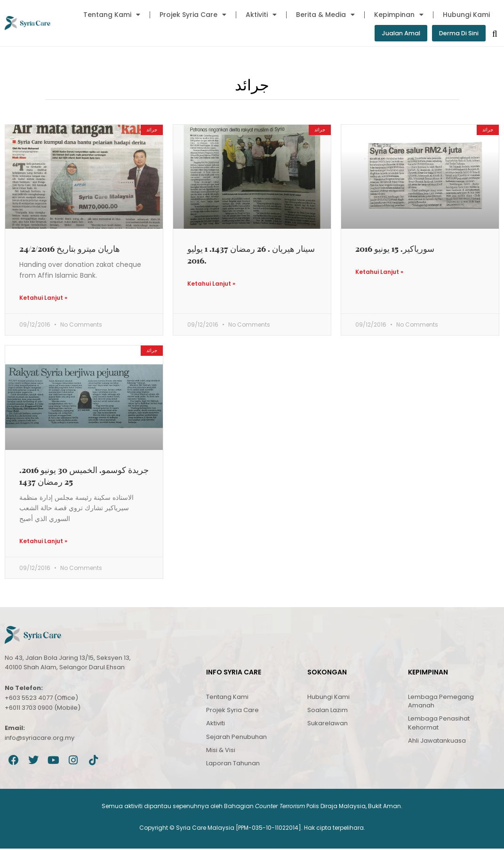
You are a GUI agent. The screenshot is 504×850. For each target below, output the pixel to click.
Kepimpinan (399, 15)
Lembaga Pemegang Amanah (441, 702)
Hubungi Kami (466, 15)
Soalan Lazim (328, 712)
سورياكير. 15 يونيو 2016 (395, 249)
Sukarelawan (328, 725)
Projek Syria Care (193, 15)
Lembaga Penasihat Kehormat (439, 725)
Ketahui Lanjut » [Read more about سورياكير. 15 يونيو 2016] (379, 273)
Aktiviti (261, 15)
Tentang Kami (112, 15)
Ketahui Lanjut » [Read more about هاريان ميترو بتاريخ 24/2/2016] (43, 299)
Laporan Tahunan (233, 765)
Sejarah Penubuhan (236, 738)
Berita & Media (325, 15)
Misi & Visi (221, 751)
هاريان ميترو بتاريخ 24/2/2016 (70, 249)
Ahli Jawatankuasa (437, 742)
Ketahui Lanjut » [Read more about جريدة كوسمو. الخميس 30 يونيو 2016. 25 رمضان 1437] (43, 542)
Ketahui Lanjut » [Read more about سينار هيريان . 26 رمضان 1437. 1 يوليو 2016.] (211, 285)
